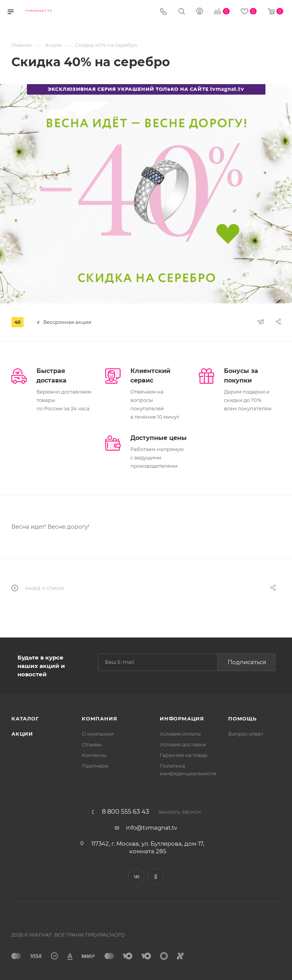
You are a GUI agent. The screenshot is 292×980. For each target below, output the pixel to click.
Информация (182, 719)
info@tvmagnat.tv (152, 828)
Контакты (94, 755)
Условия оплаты (180, 734)
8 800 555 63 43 (125, 812)
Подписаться (247, 662)
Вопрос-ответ (246, 734)
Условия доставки (183, 744)
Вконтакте (136, 877)
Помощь (242, 719)
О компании (98, 734)
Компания (99, 719)
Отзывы (92, 744)
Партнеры (95, 766)
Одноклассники (156, 877)
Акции (22, 734)
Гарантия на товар (184, 755)
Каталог (25, 719)
